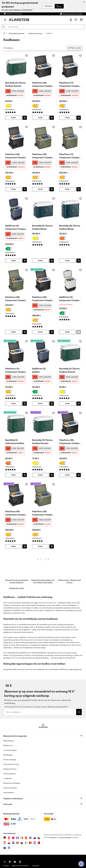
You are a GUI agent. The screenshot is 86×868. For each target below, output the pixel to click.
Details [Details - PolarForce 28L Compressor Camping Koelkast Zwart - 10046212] (40, 119)
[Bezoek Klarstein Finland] (26, 834)
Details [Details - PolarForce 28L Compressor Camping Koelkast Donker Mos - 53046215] (40, 553)
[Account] (71, 20)
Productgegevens (11, 110)
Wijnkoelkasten (10, 732)
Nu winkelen (59, 6)
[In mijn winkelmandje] (25, 119)
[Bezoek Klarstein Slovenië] (5, 839)
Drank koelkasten (10, 765)
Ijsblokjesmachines (11, 760)
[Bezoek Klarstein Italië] (22, 829)
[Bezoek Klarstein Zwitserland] (13, 829)
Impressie (40, 857)
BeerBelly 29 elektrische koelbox (16, 447)
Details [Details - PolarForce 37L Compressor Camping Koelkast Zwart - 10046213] (67, 119)
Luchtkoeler (8, 769)
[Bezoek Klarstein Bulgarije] (22, 834)
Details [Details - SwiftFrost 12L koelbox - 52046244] (40, 408)
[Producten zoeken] (43, 27)
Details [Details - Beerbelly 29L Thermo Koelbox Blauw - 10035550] (67, 263)
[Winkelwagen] (81, 20)
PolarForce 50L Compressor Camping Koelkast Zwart (15, 158)
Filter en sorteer (74, 48)
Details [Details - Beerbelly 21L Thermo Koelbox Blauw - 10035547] (40, 263)
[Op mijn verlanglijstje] (26, 56)
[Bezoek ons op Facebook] (10, 853)
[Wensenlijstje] (76, 20)
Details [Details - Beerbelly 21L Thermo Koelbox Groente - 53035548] (40, 480)
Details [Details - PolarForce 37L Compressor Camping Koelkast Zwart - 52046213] (13, 408)
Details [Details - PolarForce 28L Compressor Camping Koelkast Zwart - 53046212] (67, 480)
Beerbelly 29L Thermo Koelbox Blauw (68, 230)
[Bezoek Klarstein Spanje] (26, 829)
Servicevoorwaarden (67, 828)
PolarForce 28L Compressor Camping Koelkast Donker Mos (42, 158)
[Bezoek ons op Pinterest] (20, 853)
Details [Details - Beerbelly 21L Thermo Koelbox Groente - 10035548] (13, 119)
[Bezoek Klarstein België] (30, 834)
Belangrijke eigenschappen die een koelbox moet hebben (43, 590)
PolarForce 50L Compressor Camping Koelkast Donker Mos (15, 302)
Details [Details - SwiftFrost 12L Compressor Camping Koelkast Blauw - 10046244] (13, 263)
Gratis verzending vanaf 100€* (71, 14)
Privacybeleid (53, 828)
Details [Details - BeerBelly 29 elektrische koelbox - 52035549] (13, 480)
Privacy (6, 857)
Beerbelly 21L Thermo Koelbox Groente (14, 85)
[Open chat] (81, 864)
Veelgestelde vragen (17, 598)
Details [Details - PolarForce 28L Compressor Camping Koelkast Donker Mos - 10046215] (40, 191)
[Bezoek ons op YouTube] (15, 853)
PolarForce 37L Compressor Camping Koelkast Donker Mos (69, 158)
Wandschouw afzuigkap (13, 774)
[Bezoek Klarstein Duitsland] (5, 829)
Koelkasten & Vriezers (39, 33)
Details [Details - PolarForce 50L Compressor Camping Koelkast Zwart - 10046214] (13, 191)
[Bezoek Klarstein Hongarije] (5, 834)
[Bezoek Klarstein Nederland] (35, 834)
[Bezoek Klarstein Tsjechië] (39, 829)
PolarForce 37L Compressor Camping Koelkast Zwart (69, 85)
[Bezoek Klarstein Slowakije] (35, 829)
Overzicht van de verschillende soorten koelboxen (17, 590)
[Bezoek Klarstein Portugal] (39, 834)
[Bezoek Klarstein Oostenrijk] (9, 829)
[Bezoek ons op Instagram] (5, 853)
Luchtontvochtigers (11, 741)
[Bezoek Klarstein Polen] (9, 834)
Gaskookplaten (10, 783)
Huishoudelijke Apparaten (18, 33)
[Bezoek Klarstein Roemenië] (18, 834)
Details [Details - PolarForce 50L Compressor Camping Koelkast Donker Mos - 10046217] (13, 336)
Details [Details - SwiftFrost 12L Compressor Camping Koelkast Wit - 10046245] (67, 336)
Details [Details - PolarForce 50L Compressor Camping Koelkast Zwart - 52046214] (40, 336)
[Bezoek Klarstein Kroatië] (13, 834)
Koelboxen (54, 33)
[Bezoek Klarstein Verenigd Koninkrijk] (30, 829)
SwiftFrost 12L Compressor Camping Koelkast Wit (69, 302)
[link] (16, 67)
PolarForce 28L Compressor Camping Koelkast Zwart (42, 85)
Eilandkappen (9, 746)
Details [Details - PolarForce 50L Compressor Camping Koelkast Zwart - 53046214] (13, 553)
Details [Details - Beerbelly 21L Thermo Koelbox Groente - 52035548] (67, 408)
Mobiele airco (9, 736)
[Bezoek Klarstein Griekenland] (9, 839)
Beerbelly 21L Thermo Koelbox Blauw (41, 230)
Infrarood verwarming (12, 755)
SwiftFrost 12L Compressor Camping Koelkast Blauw (15, 230)
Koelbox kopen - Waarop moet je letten (69, 590)
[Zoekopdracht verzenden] (4, 27)
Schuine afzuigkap (11, 751)
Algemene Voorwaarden (23, 857)
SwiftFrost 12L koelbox (40, 375)
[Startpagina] (6, 33)
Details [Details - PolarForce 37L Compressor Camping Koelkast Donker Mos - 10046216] (67, 191)
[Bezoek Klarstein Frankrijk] (18, 829)
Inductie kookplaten (11, 779)
